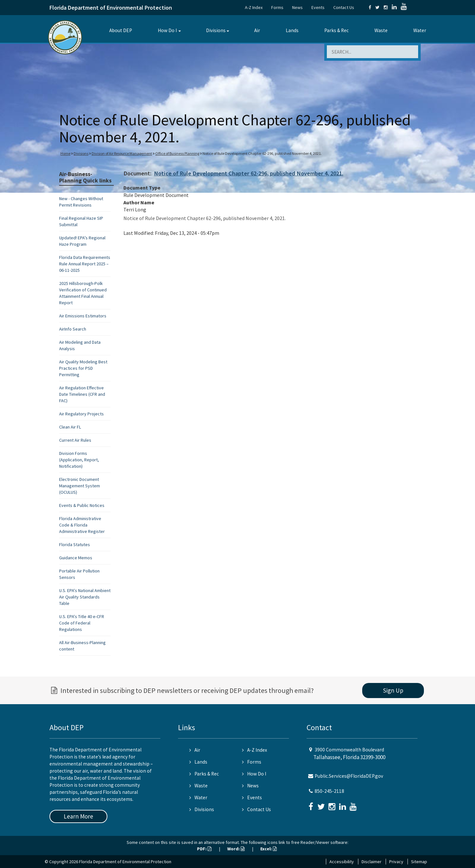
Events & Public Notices (82, 505)
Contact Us (344, 7)
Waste (381, 30)
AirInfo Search (73, 329)
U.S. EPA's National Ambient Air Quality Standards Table (85, 597)
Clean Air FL (70, 427)
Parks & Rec (336, 30)
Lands (292, 30)
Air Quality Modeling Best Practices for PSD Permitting (83, 368)
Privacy (396, 862)
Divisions (216, 30)
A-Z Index (254, 7)
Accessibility (342, 862)
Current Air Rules (75, 440)
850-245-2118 (329, 791)
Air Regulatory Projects (81, 414)
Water (420, 30)
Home (65, 153)
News (297, 7)
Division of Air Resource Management (122, 153)
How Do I (167, 30)
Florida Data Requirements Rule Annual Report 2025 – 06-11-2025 (85, 264)
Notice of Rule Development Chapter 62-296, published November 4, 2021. (249, 173)
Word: (236, 849)
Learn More (78, 816)
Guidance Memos (76, 558)
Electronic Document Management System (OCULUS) (80, 486)
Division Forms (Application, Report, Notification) (79, 460)
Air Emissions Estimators (83, 316)
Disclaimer (372, 862)
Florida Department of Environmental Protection (111, 8)
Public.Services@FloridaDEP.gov (349, 776)
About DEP (121, 30)
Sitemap (419, 862)
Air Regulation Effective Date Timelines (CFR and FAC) (82, 394)
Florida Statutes (75, 545)
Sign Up (393, 690)
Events (318, 7)
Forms (277, 7)
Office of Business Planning (177, 153)
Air (257, 30)
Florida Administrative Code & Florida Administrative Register (82, 525)
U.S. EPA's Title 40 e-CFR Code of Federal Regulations (82, 623)
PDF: (204, 849)
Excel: (269, 849)
